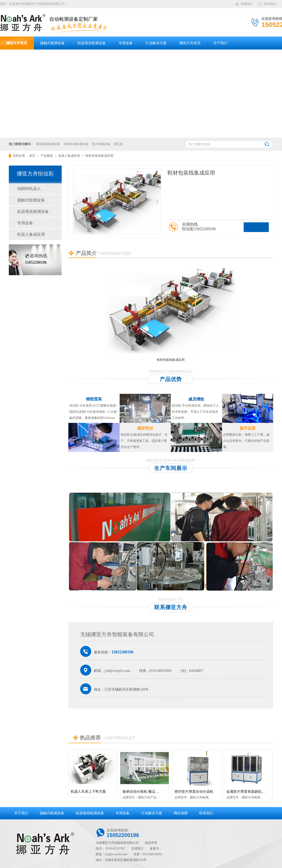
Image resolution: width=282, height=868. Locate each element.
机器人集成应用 (70, 156)
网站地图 (181, 813)
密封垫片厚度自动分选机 (194, 792)
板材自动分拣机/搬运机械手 (144, 792)
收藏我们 (244, 3)
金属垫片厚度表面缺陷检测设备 (251, 792)
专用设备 (25, 223)
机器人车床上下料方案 (88, 792)
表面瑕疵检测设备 (48, 144)
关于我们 (21, 813)
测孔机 (118, 144)
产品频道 (47, 156)
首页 (33, 156)
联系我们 (267, 3)
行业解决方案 (152, 813)
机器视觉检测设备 (33, 212)
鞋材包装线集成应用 (99, 156)
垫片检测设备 (101, 144)
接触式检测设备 (31, 200)
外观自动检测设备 (76, 144)
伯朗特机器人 (29, 189)
